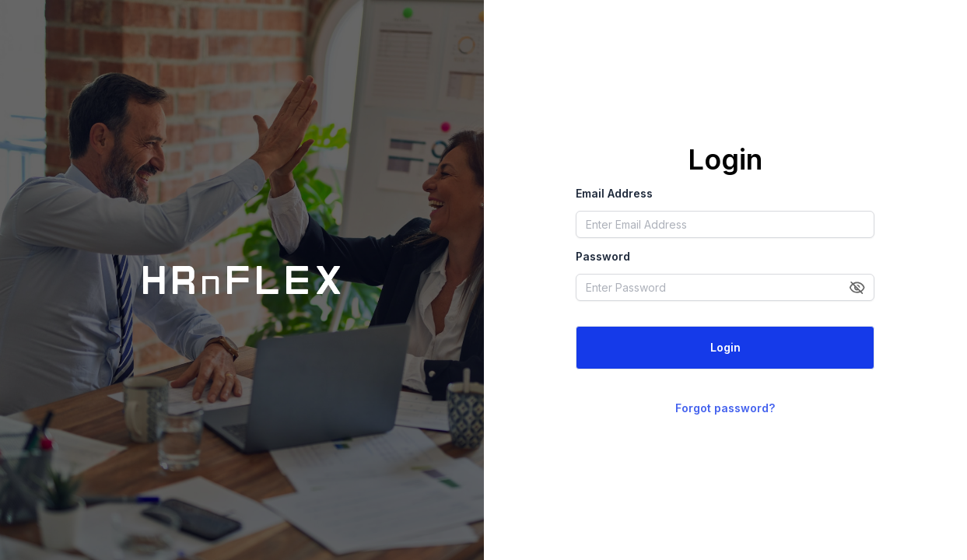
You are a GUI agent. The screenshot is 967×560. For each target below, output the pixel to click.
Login (725, 347)
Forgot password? (725, 408)
